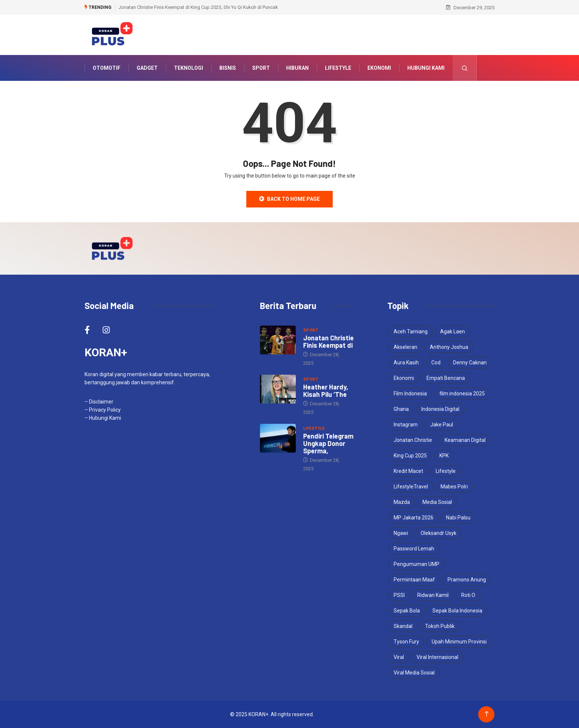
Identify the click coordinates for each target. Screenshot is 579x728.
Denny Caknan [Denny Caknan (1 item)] (470, 363)
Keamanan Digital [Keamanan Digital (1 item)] (465, 440)
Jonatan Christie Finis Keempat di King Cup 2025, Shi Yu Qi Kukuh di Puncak (198, 7)
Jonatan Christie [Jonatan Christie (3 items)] (413, 440)
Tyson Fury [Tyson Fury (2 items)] (406, 642)
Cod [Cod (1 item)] (436, 363)
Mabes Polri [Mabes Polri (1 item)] (454, 487)
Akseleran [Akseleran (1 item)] (405, 347)
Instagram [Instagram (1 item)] (406, 425)
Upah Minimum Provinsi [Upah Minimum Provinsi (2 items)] (459, 642)
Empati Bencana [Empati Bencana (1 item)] (446, 378)
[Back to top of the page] (487, 714)
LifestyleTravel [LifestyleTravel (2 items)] (411, 487)
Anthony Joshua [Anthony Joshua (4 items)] (449, 347)
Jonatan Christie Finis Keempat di (328, 341)
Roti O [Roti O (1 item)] (468, 595)
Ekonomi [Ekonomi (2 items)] (404, 378)
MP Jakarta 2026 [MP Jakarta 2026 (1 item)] (414, 518)
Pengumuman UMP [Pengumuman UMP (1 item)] (417, 564)
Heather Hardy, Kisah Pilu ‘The (326, 391)
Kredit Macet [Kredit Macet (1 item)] (408, 471)
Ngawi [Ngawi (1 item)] (401, 533)
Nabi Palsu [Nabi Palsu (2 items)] (458, 518)
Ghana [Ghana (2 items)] (401, 409)
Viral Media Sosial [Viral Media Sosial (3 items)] (414, 673)
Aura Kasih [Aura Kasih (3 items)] (406, 363)
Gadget (147, 68)
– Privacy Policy (103, 410)
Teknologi (189, 68)
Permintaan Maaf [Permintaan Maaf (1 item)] (414, 580)
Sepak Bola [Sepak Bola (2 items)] (407, 611)
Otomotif (107, 68)
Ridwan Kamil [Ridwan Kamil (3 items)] (433, 595)
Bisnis (228, 68)
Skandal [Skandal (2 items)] (403, 626)
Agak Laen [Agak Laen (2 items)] (453, 332)
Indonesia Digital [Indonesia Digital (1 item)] (440, 409)
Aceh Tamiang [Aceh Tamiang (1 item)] (411, 332)
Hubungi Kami (426, 68)
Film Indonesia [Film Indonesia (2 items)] (410, 394)
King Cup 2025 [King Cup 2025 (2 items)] (410, 456)
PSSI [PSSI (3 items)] (399, 595)
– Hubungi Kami (103, 418)
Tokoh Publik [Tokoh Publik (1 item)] (440, 626)
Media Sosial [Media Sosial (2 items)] (437, 502)
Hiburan (297, 68)
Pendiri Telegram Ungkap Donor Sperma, (328, 443)
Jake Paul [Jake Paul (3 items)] (442, 425)
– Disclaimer (99, 402)
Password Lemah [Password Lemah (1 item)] (414, 549)
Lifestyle (338, 68)
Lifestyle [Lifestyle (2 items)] (446, 471)
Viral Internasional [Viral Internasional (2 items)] (437, 657)
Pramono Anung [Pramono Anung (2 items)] (467, 580)
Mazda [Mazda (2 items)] (402, 502)
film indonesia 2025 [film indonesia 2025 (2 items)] (462, 394)
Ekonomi (379, 68)
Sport (261, 68)
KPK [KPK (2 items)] (444, 456)
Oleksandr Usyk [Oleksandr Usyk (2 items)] (438, 533)
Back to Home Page (289, 199)
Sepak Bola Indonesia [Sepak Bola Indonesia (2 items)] (457, 611)
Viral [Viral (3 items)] (399, 657)
